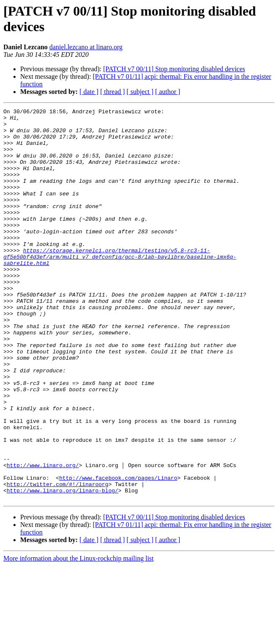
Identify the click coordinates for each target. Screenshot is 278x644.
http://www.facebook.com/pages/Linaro (118, 552)
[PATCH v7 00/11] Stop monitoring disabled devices (174, 69)
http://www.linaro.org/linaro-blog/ (62, 567)
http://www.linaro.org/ (43, 537)
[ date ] (89, 92)
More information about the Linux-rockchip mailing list (78, 637)
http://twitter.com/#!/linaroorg (58, 560)
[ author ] (168, 92)
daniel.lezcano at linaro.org (86, 47)
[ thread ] (113, 92)
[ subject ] (140, 92)
